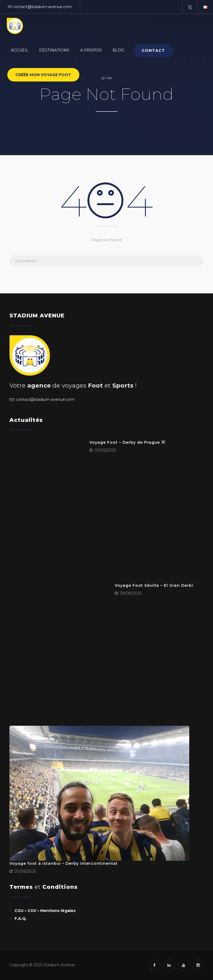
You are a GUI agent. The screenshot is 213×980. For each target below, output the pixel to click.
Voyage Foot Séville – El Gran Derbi (154, 585)
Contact (153, 50)
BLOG (118, 50)
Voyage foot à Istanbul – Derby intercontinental (63, 863)
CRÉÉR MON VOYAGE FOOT (43, 75)
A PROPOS (91, 50)
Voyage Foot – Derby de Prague (127, 442)
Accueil (20, 50)
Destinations (54, 50)
